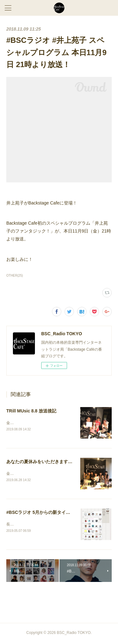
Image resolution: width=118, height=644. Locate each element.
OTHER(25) (15, 276)
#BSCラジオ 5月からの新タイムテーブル (47, 513)
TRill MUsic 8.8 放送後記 (31, 411)
